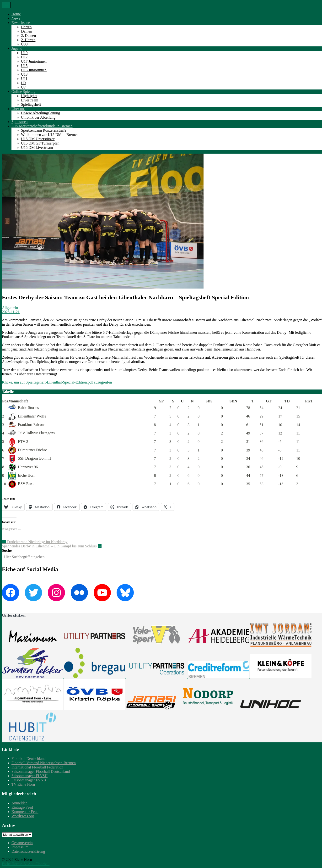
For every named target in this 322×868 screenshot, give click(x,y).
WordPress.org (23, 816)
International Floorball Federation (37, 767)
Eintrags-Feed (22, 807)
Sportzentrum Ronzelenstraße (44, 130)
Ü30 (24, 44)
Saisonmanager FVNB (29, 780)
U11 (24, 79)
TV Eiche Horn (23, 784)
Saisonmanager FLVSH (30, 776)
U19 (24, 53)
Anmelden (19, 803)
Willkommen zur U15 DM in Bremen (50, 135)
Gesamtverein (22, 843)
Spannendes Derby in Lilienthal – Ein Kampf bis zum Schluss (52, 546)
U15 (24, 66)
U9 (23, 83)
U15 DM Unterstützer (38, 139)
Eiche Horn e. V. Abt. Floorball (26, 864)
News (16, 18)
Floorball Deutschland (29, 759)
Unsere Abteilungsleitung (40, 113)
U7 (23, 87)
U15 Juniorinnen (34, 70)
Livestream (30, 100)
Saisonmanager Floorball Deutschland (41, 771)
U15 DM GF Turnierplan (40, 143)
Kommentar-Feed (25, 812)
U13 (24, 74)
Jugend (17, 48)
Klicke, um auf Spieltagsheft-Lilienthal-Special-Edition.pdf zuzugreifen (57, 382)
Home (16, 14)
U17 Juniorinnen (34, 61)
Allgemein (10, 308)
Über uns (18, 109)
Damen (27, 31)
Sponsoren (20, 122)
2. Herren (28, 40)
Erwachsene (21, 23)
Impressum (20, 847)
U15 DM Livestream (37, 147)
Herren (26, 27)
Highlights (29, 96)
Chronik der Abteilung (38, 117)
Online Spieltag (23, 92)
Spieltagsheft (31, 104)
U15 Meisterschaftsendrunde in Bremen (42, 126)
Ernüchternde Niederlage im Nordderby (35, 542)
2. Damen (28, 36)
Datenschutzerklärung (28, 851)
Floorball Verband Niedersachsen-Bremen (44, 763)
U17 (24, 57)
